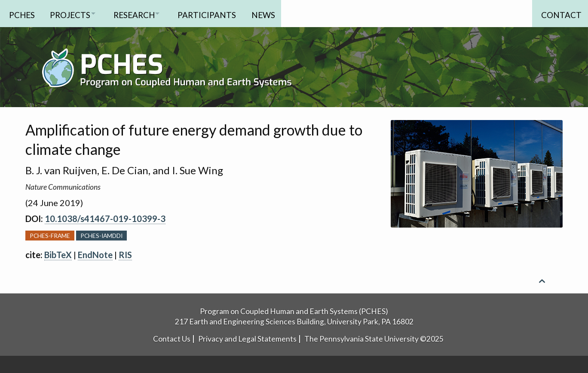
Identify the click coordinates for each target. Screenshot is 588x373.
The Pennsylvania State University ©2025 (374, 339)
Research (142, 13)
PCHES (22, 13)
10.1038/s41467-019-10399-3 (105, 219)
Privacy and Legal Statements (247, 339)
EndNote (95, 255)
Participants (221, 13)
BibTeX (58, 255)
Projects (73, 13)
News (280, 13)
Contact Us (172, 339)
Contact (559, 13)
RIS (125, 255)
